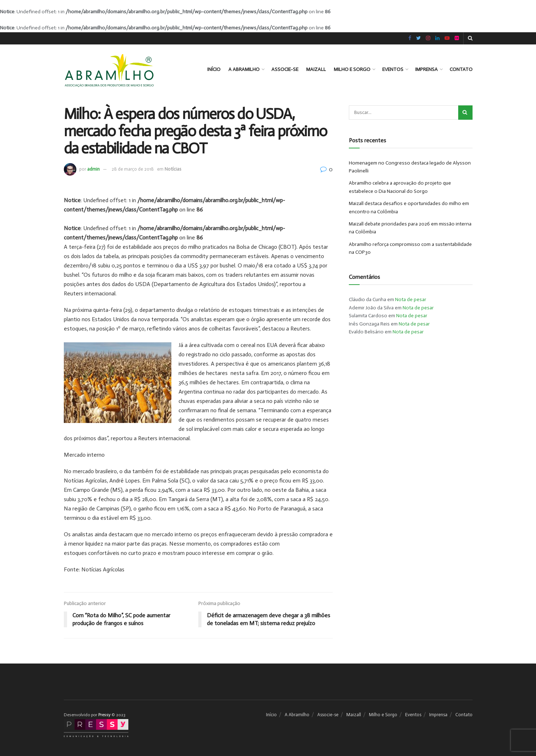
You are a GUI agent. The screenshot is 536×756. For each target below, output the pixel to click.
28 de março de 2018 (133, 169)
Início (214, 69)
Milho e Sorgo (352, 69)
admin (93, 169)
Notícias (173, 169)
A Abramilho (244, 69)
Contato (461, 69)
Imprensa (426, 69)
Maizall (316, 69)
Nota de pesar (411, 299)
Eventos (393, 69)
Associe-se (285, 69)
